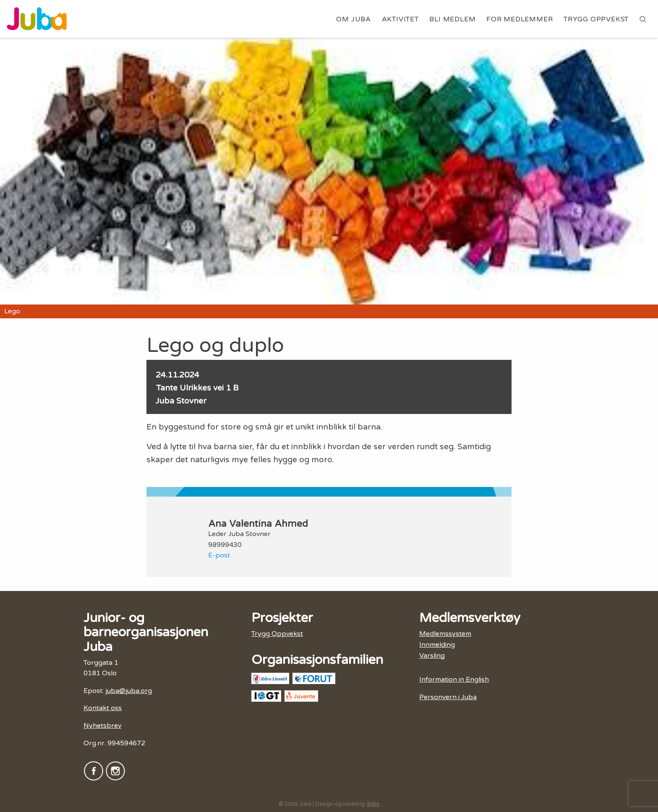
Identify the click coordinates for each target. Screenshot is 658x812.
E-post (219, 555)
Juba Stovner (181, 401)
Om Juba (354, 19)
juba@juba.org (129, 691)
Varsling (432, 656)
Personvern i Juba (448, 697)
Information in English (454, 679)
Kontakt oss (103, 708)
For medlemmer (520, 19)
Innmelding (437, 645)
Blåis (373, 804)
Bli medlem (452, 19)
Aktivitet (400, 19)
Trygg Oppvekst (596, 19)
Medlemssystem (445, 634)
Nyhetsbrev (102, 726)
